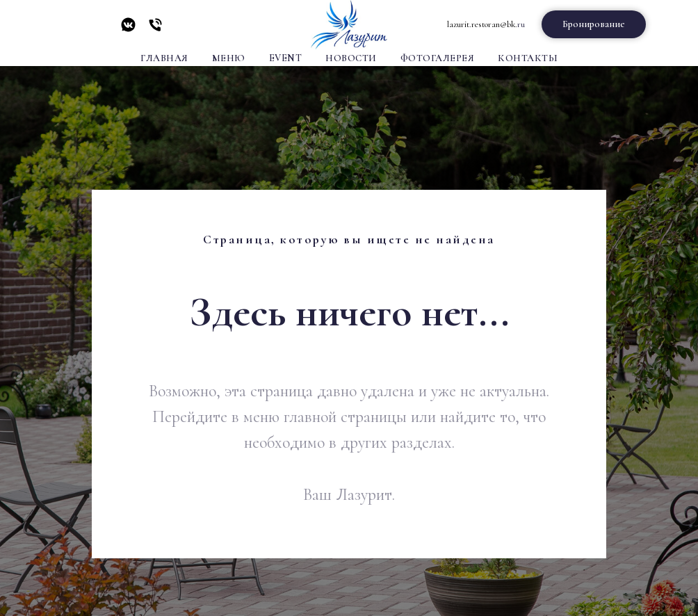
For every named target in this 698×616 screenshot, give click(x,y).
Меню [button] (229, 58)
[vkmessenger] (128, 30)
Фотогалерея (438, 58)
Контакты (528, 58)
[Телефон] (155, 30)
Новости (351, 58)
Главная (164, 58)
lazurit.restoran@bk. (482, 24)
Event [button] (286, 58)
